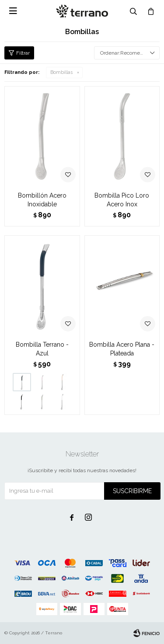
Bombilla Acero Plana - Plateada (122, 349)
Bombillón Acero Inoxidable (42, 200)
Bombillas (61, 72)
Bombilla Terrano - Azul (42, 349)
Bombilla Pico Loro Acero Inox (122, 200)
